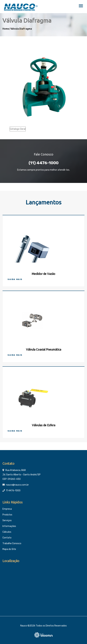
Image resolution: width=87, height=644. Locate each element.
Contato (7, 538)
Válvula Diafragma (21, 29)
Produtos (7, 515)
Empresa (7, 509)
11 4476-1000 (13, 491)
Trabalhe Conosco (12, 543)
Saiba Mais (15, 279)
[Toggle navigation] (81, 6)
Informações (9, 526)
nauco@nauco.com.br (17, 485)
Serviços (7, 520)
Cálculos (7, 532)
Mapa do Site (9, 549)
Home (6, 29)
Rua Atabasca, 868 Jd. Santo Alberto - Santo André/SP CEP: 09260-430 (22, 475)
